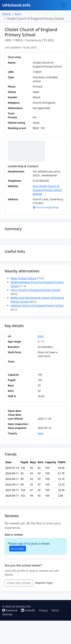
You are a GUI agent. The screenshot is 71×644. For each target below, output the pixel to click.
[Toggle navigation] (64, 5)
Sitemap (7, 614)
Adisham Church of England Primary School (37, 305)
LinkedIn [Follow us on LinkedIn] (29, 610)
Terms (55, 610)
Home (6, 14)
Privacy (43, 610)
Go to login (18, 549)
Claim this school (19, 583)
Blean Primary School (24, 278)
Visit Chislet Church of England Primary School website (47, 190)
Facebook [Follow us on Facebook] (10, 610)
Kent (18, 14)
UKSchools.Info (16, 5)
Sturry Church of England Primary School (35, 290)
